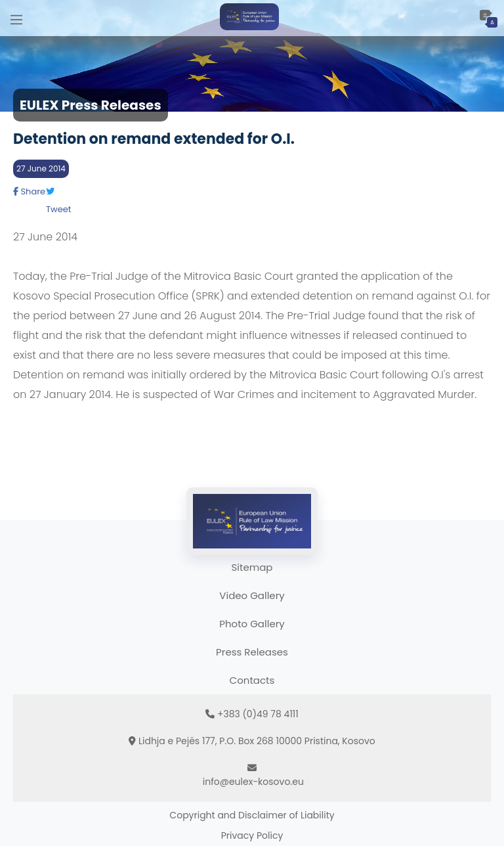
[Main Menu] (16, 18)
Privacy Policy (252, 835)
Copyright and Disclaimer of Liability (252, 815)
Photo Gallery (252, 624)
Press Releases (252, 652)
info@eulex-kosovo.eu (253, 782)
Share (29, 191)
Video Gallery (252, 595)
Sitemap (252, 567)
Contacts (252, 680)
